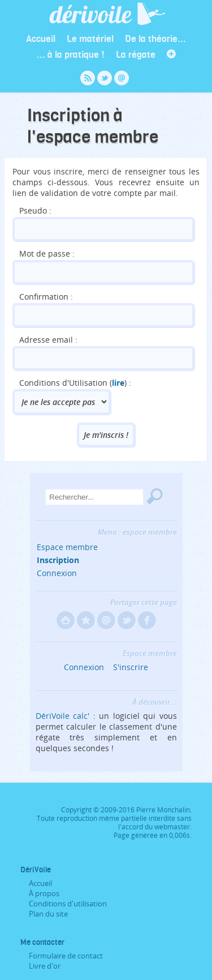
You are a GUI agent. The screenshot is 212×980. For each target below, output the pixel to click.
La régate (136, 54)
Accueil (41, 38)
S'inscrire (131, 667)
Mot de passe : (47, 253)
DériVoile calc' (63, 716)
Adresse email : (48, 340)
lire (118, 383)
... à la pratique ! (71, 54)
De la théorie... (155, 38)
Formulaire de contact (66, 956)
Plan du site (48, 914)
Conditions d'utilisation (68, 904)
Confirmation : (46, 297)
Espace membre (67, 547)
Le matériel (90, 38)
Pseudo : (35, 210)
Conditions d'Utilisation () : (75, 383)
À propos (44, 893)
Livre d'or (45, 966)
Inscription (58, 560)
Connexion (57, 573)
